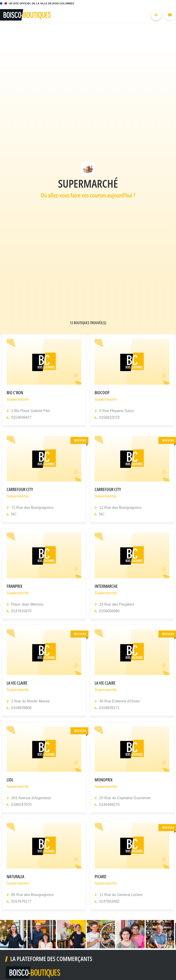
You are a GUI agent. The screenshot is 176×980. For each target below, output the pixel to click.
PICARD (100, 877)
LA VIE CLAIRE (17, 684)
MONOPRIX (104, 781)
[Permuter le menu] (156, 15)
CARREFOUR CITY (20, 490)
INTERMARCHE (106, 587)
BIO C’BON (15, 393)
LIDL (10, 781)
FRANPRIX (14, 587)
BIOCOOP (102, 393)
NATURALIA (15, 877)
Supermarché (18, 400)
